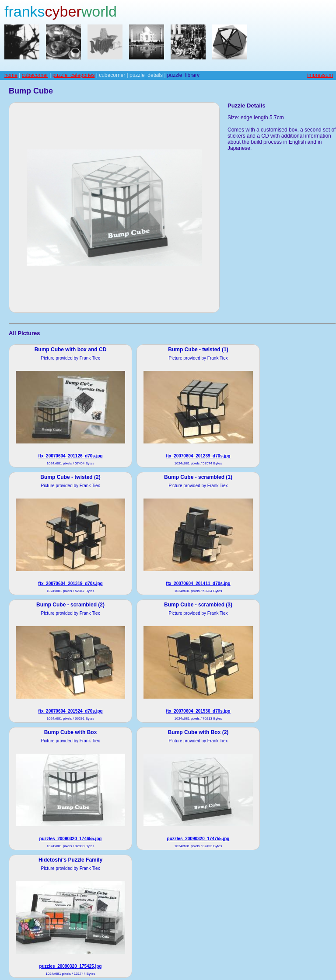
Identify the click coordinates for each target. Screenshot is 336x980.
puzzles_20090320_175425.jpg (71, 966)
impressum (320, 75)
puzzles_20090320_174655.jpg (71, 839)
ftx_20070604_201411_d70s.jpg (198, 583)
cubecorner (35, 75)
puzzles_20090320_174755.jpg (198, 839)
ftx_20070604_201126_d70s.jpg (70, 456)
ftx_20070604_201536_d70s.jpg (198, 711)
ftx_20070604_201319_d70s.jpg (70, 583)
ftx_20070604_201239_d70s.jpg (198, 456)
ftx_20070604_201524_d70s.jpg (70, 711)
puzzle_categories (74, 75)
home (11, 75)
